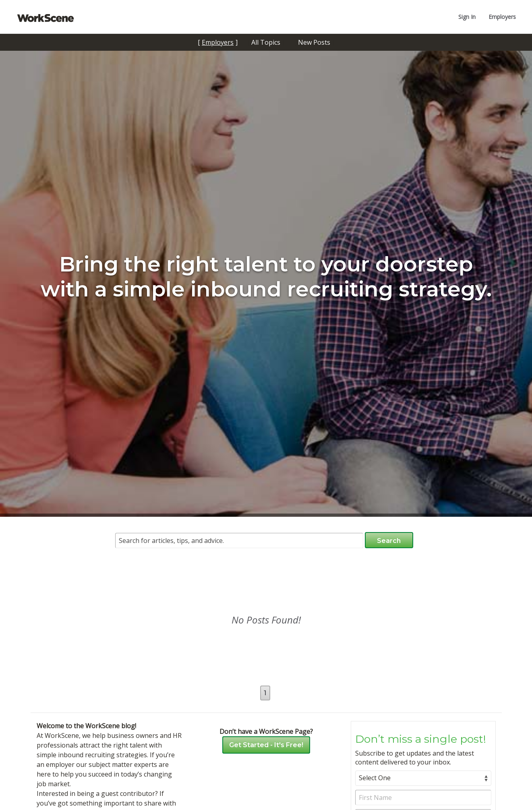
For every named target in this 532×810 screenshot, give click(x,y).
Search (389, 541)
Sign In (467, 17)
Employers (502, 17)
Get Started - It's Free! (266, 745)
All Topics (266, 42)
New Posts (314, 42)
